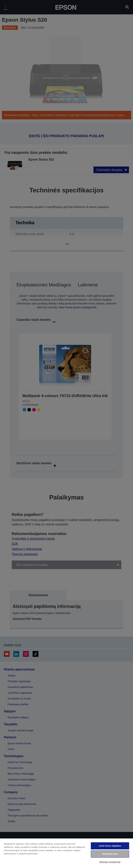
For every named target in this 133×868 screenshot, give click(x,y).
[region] (66, 853)
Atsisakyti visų (110, 854)
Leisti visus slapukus (110, 846)
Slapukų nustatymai (110, 862)
